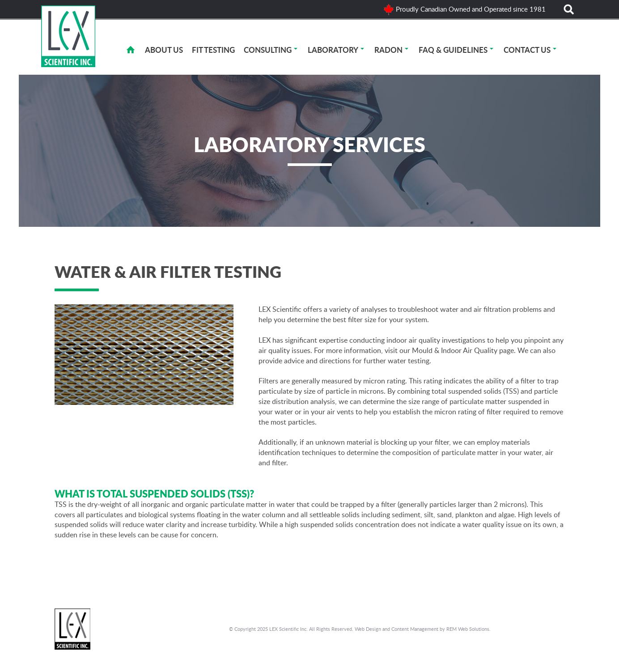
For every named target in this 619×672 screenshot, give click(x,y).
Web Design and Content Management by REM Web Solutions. (423, 629)
